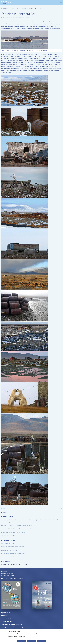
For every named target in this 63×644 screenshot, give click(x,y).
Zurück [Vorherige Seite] (3, 508)
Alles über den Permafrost (9, 536)
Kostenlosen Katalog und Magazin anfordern (13, 578)
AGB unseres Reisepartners (8, 575)
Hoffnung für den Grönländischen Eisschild (13, 532)
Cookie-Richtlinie (22, 636)
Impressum (4, 572)
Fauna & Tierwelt (26, 18)
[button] (61, 3)
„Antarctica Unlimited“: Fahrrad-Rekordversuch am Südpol (18, 529)
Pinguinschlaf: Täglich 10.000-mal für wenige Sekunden (17, 525)
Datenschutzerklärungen (8, 573)
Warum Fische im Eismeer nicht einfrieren (13, 554)
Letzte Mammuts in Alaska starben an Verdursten (15, 557)
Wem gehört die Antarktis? (9, 543)
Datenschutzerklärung (13, 636)
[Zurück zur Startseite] (6, 3)
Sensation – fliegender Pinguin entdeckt (13, 547)
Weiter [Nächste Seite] (60, 508)
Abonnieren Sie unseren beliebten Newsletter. (14, 565)
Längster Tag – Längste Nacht (10, 550)
